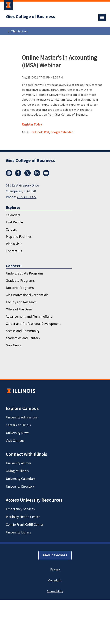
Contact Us (14, 251)
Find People (14, 222)
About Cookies (55, 555)
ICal (46, 132)
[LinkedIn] (37, 173)
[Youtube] (46, 173)
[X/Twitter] (28, 173)
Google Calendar (61, 132)
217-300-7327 (27, 197)
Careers (11, 230)
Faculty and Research (21, 302)
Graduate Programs (20, 281)
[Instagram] (9, 173)
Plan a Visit (14, 244)
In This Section (56, 31)
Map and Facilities (19, 237)
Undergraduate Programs (25, 273)
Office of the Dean (19, 309)
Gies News (13, 345)
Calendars (13, 215)
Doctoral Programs (20, 288)
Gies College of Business (31, 17)
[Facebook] (18, 173)
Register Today (32, 124)
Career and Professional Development (33, 324)
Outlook (37, 132)
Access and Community (23, 331)
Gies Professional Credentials (27, 295)
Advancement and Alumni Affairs (29, 317)
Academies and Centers (23, 338)
